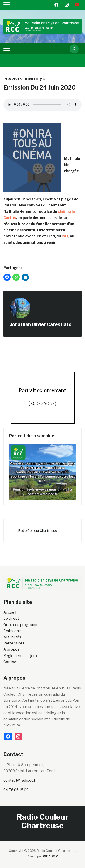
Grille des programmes (23, 625)
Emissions (12, 631)
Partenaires (14, 643)
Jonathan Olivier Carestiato (41, 324)
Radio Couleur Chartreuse (38, 531)
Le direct (11, 618)
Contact (11, 662)
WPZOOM (50, 856)
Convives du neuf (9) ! (25, 79)
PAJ (65, 236)
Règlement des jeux (20, 656)
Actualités (12, 637)
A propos (11, 649)
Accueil (10, 612)
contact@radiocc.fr (20, 780)
